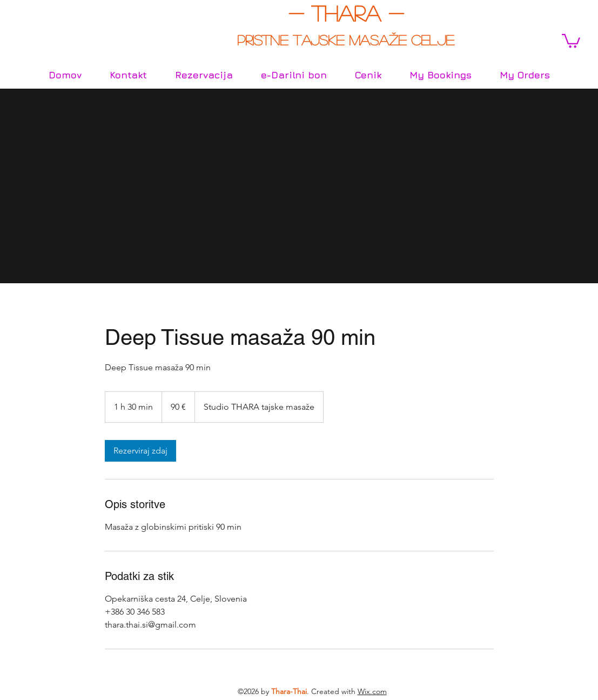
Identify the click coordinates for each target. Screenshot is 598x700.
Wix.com (372, 691)
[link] (140, 451)
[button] (571, 40)
